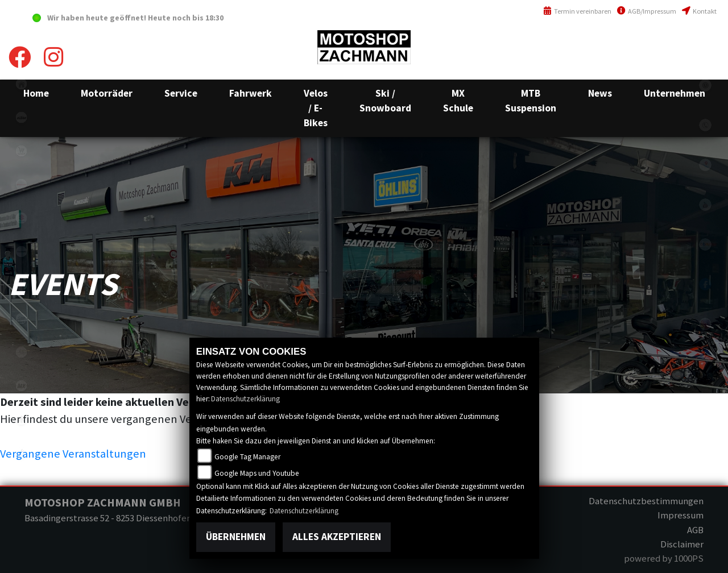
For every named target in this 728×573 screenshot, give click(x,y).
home (21, 84)
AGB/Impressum (647, 11)
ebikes (21, 285)
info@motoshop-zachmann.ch (657, 67)
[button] (107, 93)
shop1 (21, 151)
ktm (21, 117)
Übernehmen (236, 537)
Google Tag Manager (247, 457)
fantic (21, 184)
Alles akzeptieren (337, 537)
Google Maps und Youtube (257, 473)
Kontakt (699, 11)
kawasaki (21, 252)
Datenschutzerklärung (245, 399)
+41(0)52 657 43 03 (684, 42)
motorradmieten (21, 319)
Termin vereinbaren (577, 11)
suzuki (21, 218)
